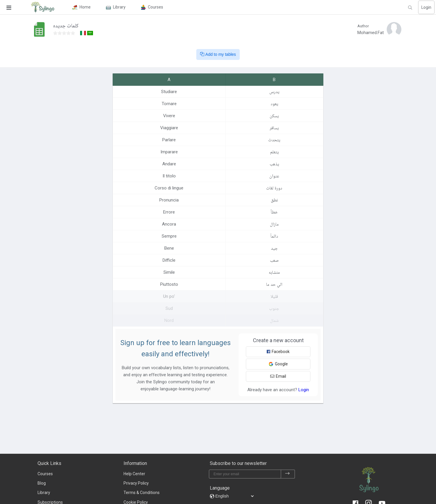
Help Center (134, 474)
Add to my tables (218, 54)
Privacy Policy (136, 483)
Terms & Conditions (142, 493)
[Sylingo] (43, 7)
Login (426, 7)
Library (44, 493)
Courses (45, 474)
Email (278, 376)
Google (278, 364)
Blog (42, 483)
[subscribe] (288, 474)
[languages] (234, 496)
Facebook (278, 352)
